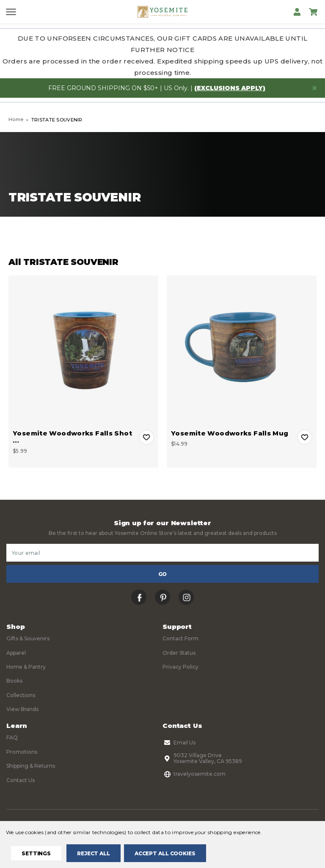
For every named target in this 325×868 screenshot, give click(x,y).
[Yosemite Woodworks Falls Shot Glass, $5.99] (83, 350)
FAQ (12, 737)
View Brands (22, 709)
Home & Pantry (26, 667)
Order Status (179, 653)
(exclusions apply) (230, 88)
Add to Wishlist (146, 437)
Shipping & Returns (31, 766)
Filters (83, 236)
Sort (243, 236)
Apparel (16, 653)
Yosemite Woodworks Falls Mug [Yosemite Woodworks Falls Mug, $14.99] (230, 433)
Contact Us (21, 780)
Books (14, 681)
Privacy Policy (180, 667)
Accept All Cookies (165, 853)
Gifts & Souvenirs (28, 638)
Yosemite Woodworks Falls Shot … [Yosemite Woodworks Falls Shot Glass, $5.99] (72, 437)
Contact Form (180, 638)
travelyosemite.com (194, 774)
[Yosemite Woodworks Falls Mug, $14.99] (242, 350)
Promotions (22, 752)
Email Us (179, 743)
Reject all (94, 853)
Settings (36, 853)
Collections (21, 695)
